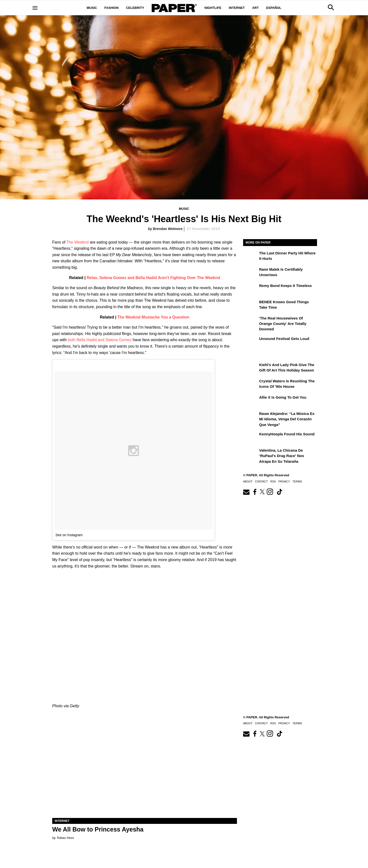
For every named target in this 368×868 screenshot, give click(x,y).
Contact (261, 481)
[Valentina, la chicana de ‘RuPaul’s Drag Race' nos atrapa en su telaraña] (251, 454)
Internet (237, 8)
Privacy (284, 481)
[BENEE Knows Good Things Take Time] (251, 305)
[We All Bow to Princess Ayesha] (145, 772)
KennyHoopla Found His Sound (287, 434)
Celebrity (135, 8)
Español (274, 8)
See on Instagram (69, 535)
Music (92, 8)
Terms (297, 481)
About (248, 481)
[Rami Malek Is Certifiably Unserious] (251, 273)
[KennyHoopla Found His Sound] (251, 438)
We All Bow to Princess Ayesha (98, 829)
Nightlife (213, 8)
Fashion (112, 8)
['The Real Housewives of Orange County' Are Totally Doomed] (251, 322)
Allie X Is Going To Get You (283, 397)
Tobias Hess (65, 838)
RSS (273, 481)
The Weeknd (78, 242)
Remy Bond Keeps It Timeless (285, 286)
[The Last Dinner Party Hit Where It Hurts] (251, 257)
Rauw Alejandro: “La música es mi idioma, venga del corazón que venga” (287, 419)
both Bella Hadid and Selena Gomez (100, 340)
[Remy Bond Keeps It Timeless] (251, 289)
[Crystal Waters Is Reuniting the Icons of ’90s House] (251, 385)
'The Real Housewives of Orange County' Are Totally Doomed (283, 324)
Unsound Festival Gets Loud (284, 339)
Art (256, 8)
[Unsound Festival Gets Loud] (251, 342)
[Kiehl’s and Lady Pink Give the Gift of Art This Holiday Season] (251, 368)
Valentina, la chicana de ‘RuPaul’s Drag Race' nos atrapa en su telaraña (282, 456)
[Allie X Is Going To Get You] (251, 401)
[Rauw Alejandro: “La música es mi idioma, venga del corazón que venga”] (251, 417)
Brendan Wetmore (168, 229)
